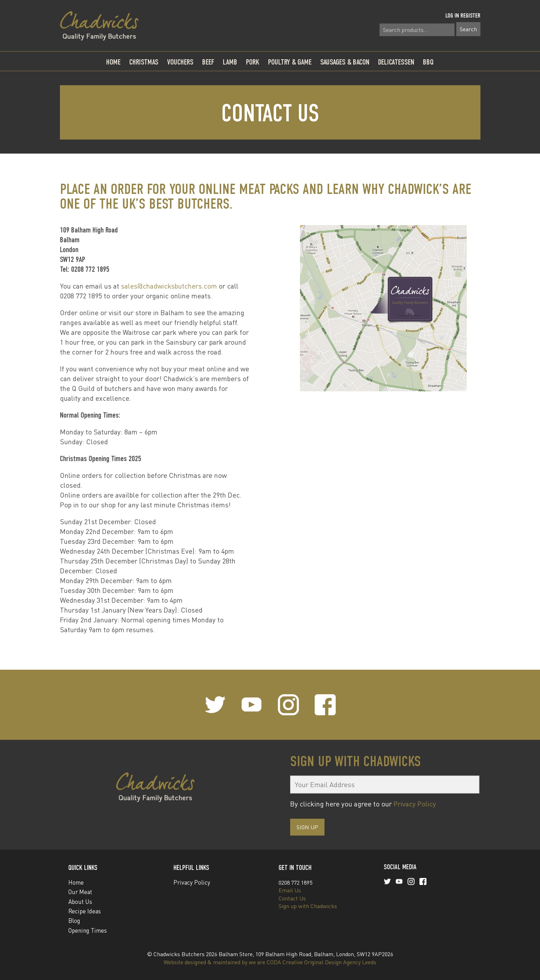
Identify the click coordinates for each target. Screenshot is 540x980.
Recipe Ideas (85, 911)
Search (468, 29)
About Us (80, 902)
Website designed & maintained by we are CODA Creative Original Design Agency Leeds (270, 962)
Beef (208, 62)
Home (113, 62)
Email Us (290, 890)
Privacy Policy (415, 804)
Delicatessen (396, 62)
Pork (253, 62)
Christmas (144, 62)
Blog (74, 921)
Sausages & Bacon (345, 62)
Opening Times (88, 930)
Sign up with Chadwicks (308, 906)
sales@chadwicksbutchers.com (169, 286)
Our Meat (80, 892)
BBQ (428, 62)
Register (470, 15)
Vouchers (180, 62)
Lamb (230, 62)
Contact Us (292, 898)
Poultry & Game (290, 62)
